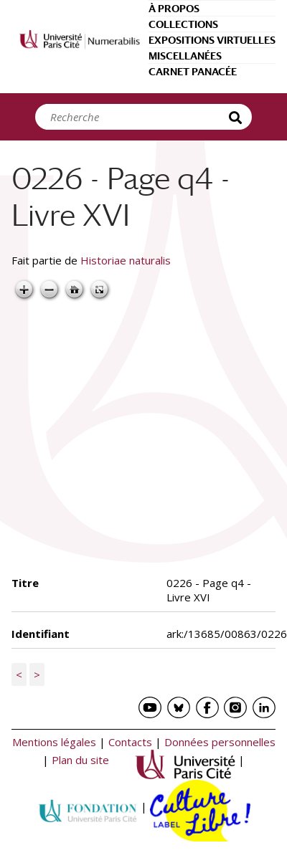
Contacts (130, 742)
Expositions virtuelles (212, 40)
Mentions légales (54, 742)
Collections (183, 24)
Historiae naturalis (126, 260)
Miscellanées (185, 56)
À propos (174, 9)
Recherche (237, 117)
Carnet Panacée (193, 72)
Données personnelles (220, 742)
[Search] (136, 117)
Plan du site (80, 760)
